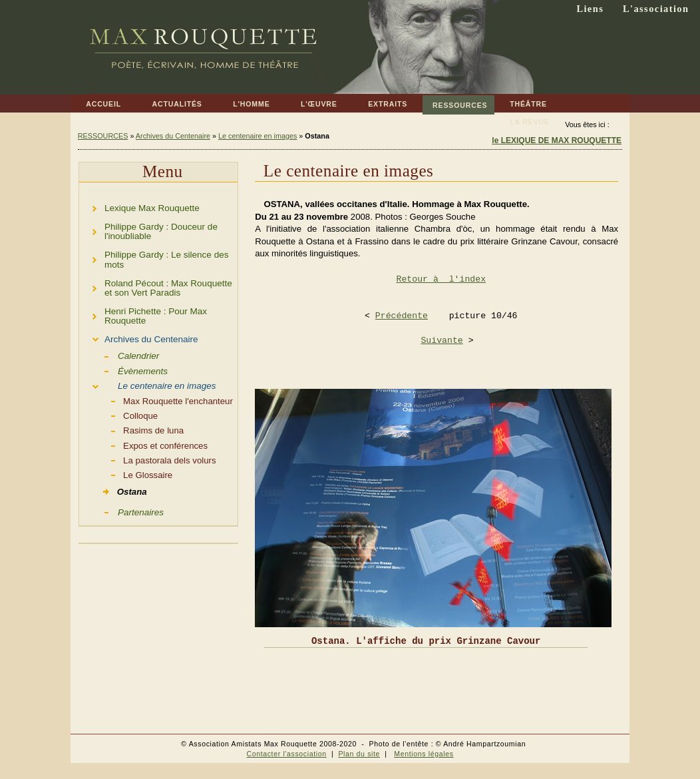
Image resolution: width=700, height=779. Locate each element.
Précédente (402, 316)
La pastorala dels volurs (148, 459)
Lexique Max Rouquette (139, 206)
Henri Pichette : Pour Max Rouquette (143, 314)
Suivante (441, 341)
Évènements (123, 370)
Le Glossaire (126, 474)
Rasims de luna (131, 429)
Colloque (118, 415)
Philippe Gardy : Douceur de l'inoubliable (148, 229)
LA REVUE (522, 120)
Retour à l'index (441, 279)
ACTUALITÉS (169, 102)
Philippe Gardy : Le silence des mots (154, 258)
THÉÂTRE (521, 102)
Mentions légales (424, 754)
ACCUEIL (96, 102)
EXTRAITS (380, 102)
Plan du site (359, 754)
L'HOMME (244, 102)
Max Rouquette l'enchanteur (156, 400)
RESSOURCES (455, 102)
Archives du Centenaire (173, 136)
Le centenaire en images (258, 136)
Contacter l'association (286, 754)
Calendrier (119, 355)
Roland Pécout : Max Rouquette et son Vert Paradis (156, 286)
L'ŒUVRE (311, 102)
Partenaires (121, 511)
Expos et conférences (143, 445)
